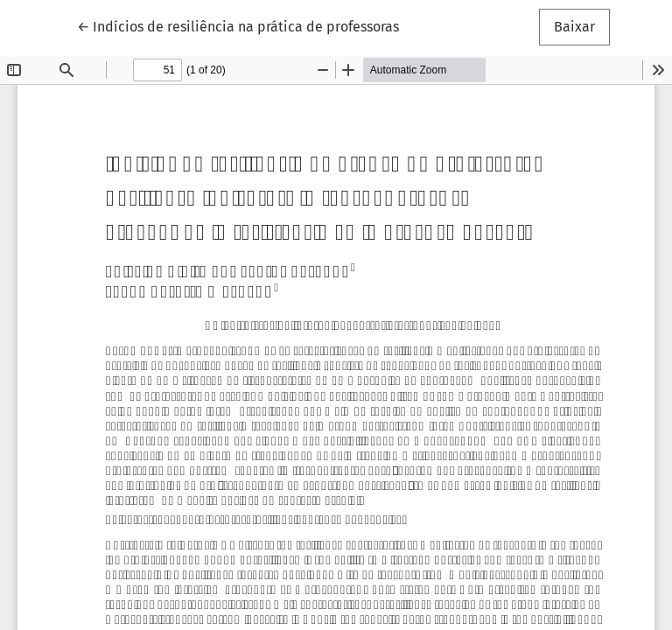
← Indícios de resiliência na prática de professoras (238, 25)
